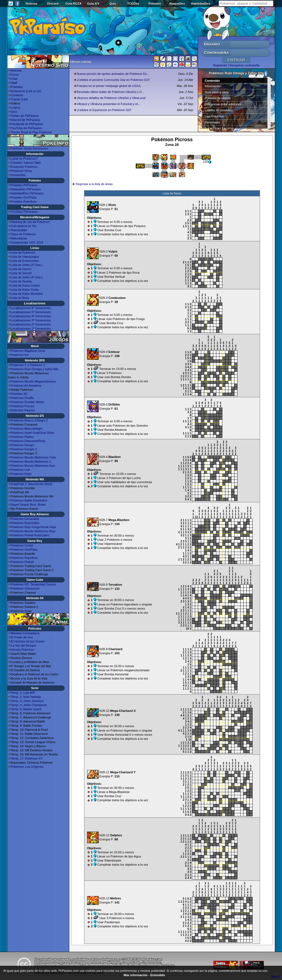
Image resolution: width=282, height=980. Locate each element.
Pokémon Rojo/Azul (24, 558)
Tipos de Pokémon (23, 234)
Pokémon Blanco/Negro (27, 429)
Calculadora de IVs (24, 226)
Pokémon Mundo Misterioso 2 (31, 461)
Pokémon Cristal (22, 545)
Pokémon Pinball (22, 562)
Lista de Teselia (21, 281)
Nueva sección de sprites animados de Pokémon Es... (113, 74)
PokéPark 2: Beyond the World (32, 484)
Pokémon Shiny (22, 171)
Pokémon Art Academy (26, 386)
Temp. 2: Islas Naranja (26, 697)
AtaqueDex (177, 4)
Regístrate (220, 65)
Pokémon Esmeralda (25, 519)
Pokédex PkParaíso (24, 185)
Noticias (31, 4)
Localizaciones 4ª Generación (31, 316)
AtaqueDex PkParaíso (26, 189)
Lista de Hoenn (21, 269)
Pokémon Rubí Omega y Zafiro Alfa (35, 369)
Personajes (212, 122)
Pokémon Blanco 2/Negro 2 (30, 420)
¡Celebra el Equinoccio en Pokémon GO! (104, 110)
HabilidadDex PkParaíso (27, 193)
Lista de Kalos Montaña (27, 294)
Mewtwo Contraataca (25, 633)
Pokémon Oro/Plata (24, 550)
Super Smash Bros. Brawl (28, 505)
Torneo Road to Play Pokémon (31, 132)
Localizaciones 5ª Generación (31, 312)
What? (276, 977)
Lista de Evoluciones (25, 261)
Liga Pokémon (214, 116)
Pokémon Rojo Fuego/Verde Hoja (34, 527)
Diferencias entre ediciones (223, 104)
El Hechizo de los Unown (28, 641)
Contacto (17, 95)
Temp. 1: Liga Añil (23, 693)
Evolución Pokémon (24, 167)
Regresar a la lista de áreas (94, 184)
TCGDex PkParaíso (24, 212)
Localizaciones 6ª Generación (31, 308)
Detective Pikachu (23, 410)
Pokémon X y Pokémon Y (28, 365)
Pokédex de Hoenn (218, 98)
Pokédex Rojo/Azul (24, 202)
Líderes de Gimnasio (219, 110)
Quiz (113, 4)
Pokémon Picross (23, 406)
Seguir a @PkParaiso (23, 49)
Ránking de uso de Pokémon (30, 222)
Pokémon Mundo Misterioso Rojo (33, 531)
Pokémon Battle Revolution (29, 500)
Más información (136, 975)
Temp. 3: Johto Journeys (27, 701)
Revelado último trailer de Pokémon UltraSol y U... (110, 92)
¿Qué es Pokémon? (24, 158)
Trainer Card (19, 99)
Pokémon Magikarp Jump (28, 351)
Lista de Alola (20, 298)
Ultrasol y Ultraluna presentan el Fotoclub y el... (108, 104)
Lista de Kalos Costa (25, 290)
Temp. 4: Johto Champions (29, 705)
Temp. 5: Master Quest (26, 709)
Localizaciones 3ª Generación (31, 320)
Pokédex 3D (19, 394)
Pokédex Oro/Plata (24, 197)
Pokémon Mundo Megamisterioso (34, 381)
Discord (53, 4)
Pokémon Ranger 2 (24, 449)
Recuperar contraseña (244, 65)
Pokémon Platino (22, 437)
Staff (14, 83)
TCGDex (133, 4)
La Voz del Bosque (24, 645)
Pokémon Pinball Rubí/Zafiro (30, 535)
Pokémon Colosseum (25, 588)
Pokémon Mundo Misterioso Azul (33, 466)
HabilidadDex (201, 4)
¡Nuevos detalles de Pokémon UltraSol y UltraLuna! (111, 98)
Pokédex (155, 4)
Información (213, 86)
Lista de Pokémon (23, 253)
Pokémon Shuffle (23, 398)
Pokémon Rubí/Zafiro (25, 523)
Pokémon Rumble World (27, 402)
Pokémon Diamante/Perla (28, 441)
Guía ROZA (74, 4)
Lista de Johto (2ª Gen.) (27, 265)
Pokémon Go (20, 355)
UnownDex (18, 175)
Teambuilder (19, 230)
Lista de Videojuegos (25, 257)
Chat (14, 79)
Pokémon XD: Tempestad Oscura (33, 584)
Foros (15, 75)
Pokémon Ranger (23, 445)
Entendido (158, 975)
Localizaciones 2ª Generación (31, 324)
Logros (16, 107)
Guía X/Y (93, 4)
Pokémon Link (21, 470)
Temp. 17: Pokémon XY (27, 758)
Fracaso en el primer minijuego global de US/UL (109, 86)
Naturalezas (19, 238)
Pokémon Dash (21, 474)
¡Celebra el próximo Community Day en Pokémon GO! (113, 80)
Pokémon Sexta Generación (29, 148)
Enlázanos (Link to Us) (26, 91)
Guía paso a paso (217, 92)
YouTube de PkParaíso (26, 128)
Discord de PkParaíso (26, 120)
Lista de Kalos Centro (25, 285)
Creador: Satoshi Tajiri (26, 163)
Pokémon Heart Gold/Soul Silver (33, 433)
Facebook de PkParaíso (27, 124)
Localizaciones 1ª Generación (31, 328)
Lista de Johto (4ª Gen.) (27, 277)
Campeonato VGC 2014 (27, 242)
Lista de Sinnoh (21, 273)
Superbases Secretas (219, 128)
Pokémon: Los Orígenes (27, 767)
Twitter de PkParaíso (25, 116)
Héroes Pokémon (23, 650)
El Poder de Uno (22, 637)
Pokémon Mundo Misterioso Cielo (34, 457)
